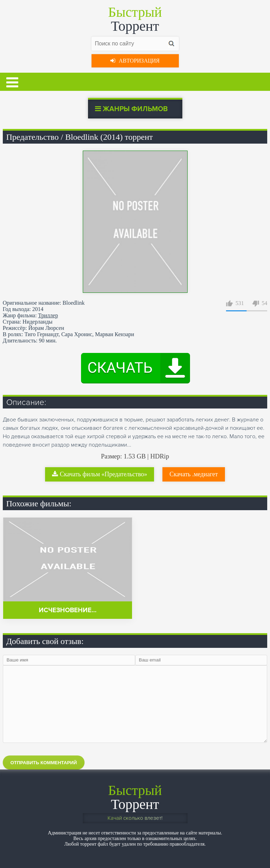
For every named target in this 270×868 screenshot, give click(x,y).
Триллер (48, 315)
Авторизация (135, 61)
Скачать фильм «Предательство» (100, 474)
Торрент (135, 19)
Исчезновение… (68, 610)
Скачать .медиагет (194, 474)
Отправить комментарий (44, 763)
